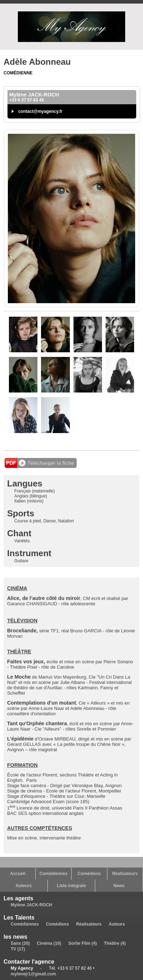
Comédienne (18, 73)
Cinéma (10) (49, 943)
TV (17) (18, 949)
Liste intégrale (71, 886)
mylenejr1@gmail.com (33, 974)
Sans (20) (20, 943)
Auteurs (24, 886)
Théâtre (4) (115, 943)
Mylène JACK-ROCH (31, 905)
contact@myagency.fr (40, 111)
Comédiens (89, 874)
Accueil (18, 874)
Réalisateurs (125, 874)
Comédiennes (54, 874)
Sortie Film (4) (82, 943)
